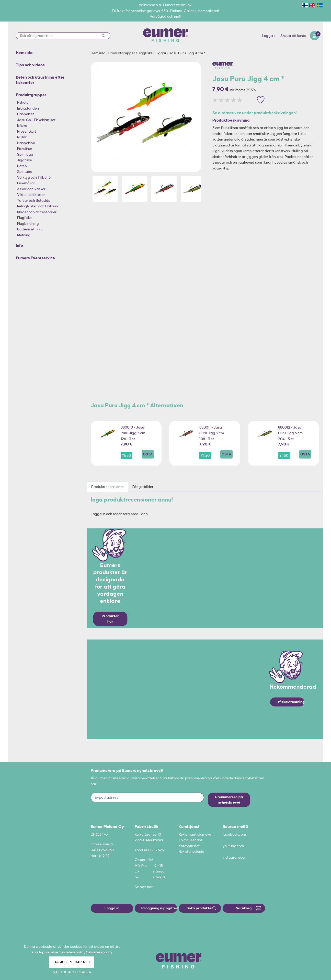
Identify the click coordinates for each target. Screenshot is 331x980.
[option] (146, 117)
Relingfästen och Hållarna (38, 206)
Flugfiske (24, 218)
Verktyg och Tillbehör (35, 177)
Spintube (25, 172)
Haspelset (26, 114)
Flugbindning (28, 223)
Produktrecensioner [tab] (107, 487)
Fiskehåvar (26, 183)
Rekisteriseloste (191, 851)
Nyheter (24, 102)
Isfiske (22, 125)
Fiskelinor (25, 148)
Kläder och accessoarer (37, 212)
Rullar (22, 137)
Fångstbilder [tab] (143, 487)
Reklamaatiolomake (195, 834)
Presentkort (27, 131)
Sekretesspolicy (99, 952)
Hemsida (99, 53)
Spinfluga (25, 154)
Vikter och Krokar (31, 195)
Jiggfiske (25, 160)
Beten (22, 166)
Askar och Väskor (31, 189)
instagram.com (235, 857)
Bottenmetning (29, 229)
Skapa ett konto (293, 36)
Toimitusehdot (190, 840)
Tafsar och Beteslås (34, 200)
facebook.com (234, 834)
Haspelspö (26, 143)
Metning (24, 235)
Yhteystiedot (189, 846)
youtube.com (233, 846)
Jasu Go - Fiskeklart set (36, 120)
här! (150, 887)
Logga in (269, 36)
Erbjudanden (28, 108)
